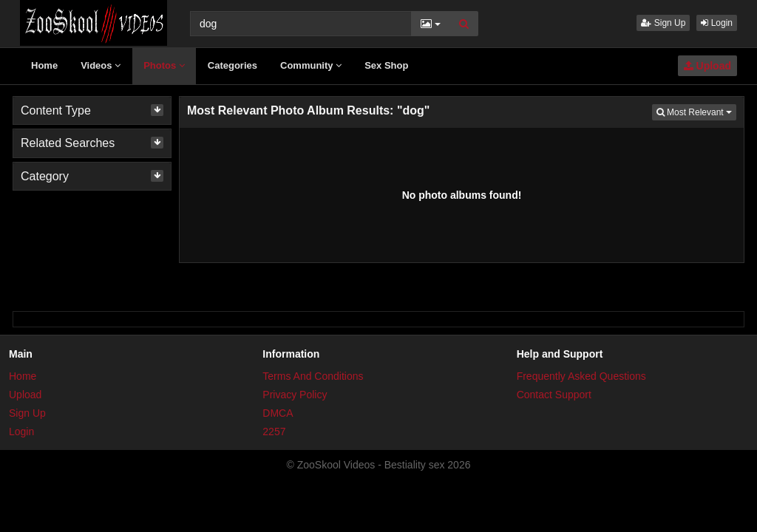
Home (44, 65)
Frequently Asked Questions (581, 376)
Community (311, 65)
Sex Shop (386, 65)
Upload (707, 66)
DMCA (278, 413)
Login (717, 23)
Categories (232, 65)
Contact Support (554, 395)
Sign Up (663, 23)
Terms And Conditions (313, 376)
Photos (164, 65)
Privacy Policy (295, 395)
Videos (101, 65)
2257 (274, 432)
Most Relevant (696, 111)
